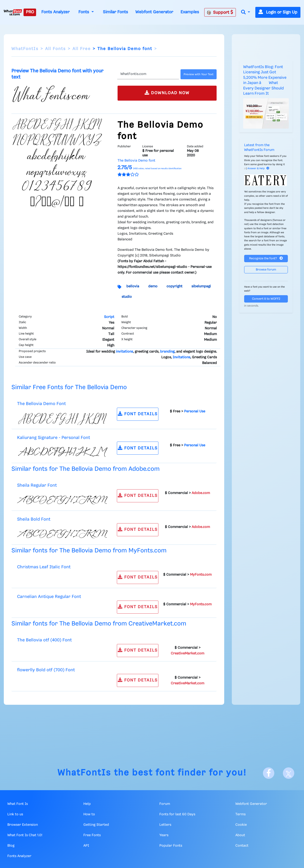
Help (87, 804)
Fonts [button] (84, 12)
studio (127, 297)
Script (109, 317)
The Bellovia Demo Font (41, 404)
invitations (124, 352)
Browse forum (266, 270)
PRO (30, 12)
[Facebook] (269, 773)
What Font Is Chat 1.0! (25, 835)
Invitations (181, 357)
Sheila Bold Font (34, 519)
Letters (165, 825)
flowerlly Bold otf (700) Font (46, 670)
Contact (242, 846)
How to (89, 814)
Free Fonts (92, 835)
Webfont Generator (154, 12)
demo (153, 286)
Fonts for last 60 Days (177, 814)
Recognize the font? (266, 258)
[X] (289, 773)
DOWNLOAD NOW (167, 93)
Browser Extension (23, 825)
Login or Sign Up (278, 12)
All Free (82, 49)
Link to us (15, 814)
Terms (240, 814)
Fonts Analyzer (55, 12)
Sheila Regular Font (37, 485)
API (86, 846)
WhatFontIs (25, 49)
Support (220, 12)
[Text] (148, 74)
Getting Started (96, 825)
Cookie (241, 825)
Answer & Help (258, 168)
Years (164, 835)
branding (167, 352)
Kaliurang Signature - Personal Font (54, 438)
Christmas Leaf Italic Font (44, 567)
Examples (190, 12)
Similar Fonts (115, 12)
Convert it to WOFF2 (266, 299)
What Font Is (18, 804)
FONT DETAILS (138, 414)
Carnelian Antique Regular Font (49, 597)
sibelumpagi (201, 286)
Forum (165, 804)
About (240, 835)
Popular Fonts (171, 846)
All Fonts (55, 49)
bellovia (133, 286)
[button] (246, 12)
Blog (11, 846)
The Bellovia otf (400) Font (44, 640)
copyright (174, 286)
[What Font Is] (13, 12)
